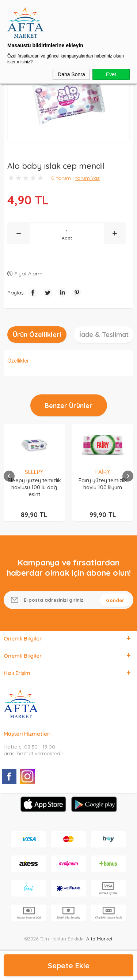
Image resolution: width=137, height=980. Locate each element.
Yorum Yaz (87, 178)
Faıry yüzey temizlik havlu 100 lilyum (103, 484)
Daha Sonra (71, 74)
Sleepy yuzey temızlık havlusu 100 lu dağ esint (34, 487)
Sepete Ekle (69, 966)
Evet (111, 74)
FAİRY (103, 472)
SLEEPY (34, 472)
